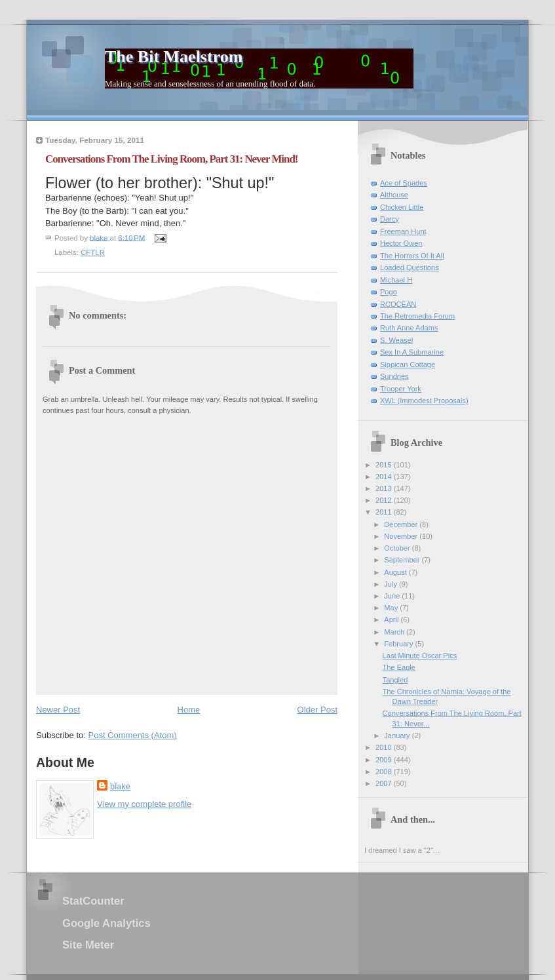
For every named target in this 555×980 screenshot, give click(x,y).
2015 (385, 465)
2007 (385, 783)
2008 (385, 772)
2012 (385, 500)
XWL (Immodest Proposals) (424, 401)
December (402, 524)
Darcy (390, 219)
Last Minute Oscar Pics (420, 656)
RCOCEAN (398, 304)
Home (189, 710)
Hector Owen (401, 243)
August (396, 572)
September (403, 560)
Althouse (394, 195)
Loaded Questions (410, 267)
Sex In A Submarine (412, 352)
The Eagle (399, 667)
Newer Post (58, 710)
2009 (385, 760)
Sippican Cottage (408, 364)
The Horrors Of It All (412, 256)
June (393, 596)
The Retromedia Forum (417, 316)
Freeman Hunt (403, 231)
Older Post (317, 710)
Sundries (394, 376)
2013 (385, 488)
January (398, 735)
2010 (385, 747)
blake (120, 786)
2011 (385, 512)
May (392, 608)
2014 (385, 477)
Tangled (395, 680)
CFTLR (93, 252)
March (395, 632)
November (402, 536)
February (399, 644)
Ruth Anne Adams (409, 328)
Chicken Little (402, 207)
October (398, 548)
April (392, 619)
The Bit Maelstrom (174, 57)
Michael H (396, 280)
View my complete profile (144, 804)
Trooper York (401, 389)
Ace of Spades (404, 183)
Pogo (389, 292)
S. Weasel (396, 340)
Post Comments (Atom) (133, 735)
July (392, 584)
